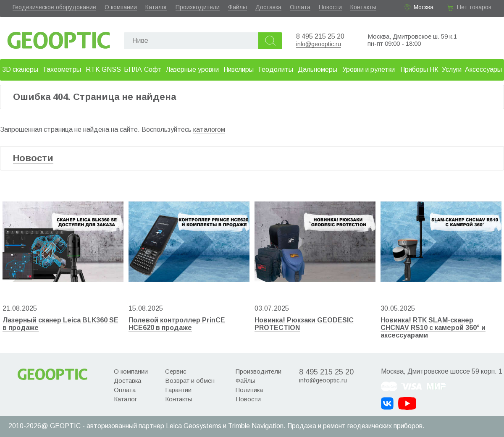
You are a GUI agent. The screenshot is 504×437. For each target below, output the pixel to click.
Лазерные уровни (192, 69)
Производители (198, 7)
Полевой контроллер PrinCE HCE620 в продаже (177, 324)
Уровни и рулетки (369, 69)
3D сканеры (20, 69)
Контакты (363, 7)
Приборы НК (419, 69)
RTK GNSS (103, 69)
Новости (330, 7)
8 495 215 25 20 (320, 36)
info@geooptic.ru (319, 44)
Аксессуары (483, 69)
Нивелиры (239, 69)
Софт (153, 69)
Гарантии (178, 390)
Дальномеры (318, 69)
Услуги (452, 69)
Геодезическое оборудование (54, 7)
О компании (121, 7)
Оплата (300, 7)
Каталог (156, 7)
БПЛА (133, 69)
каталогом (209, 130)
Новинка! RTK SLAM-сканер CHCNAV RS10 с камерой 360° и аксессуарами (433, 328)
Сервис (176, 371)
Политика (249, 390)
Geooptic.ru (59, 38)
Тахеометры (62, 69)
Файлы (238, 7)
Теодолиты (275, 69)
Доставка (268, 7)
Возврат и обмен (190, 381)
